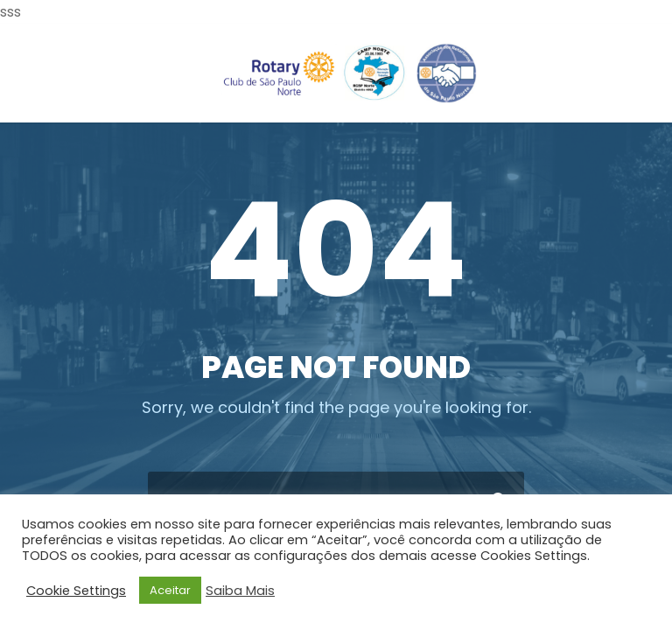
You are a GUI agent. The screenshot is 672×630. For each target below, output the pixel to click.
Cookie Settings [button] (76, 591)
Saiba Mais (240, 591)
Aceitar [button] (170, 590)
